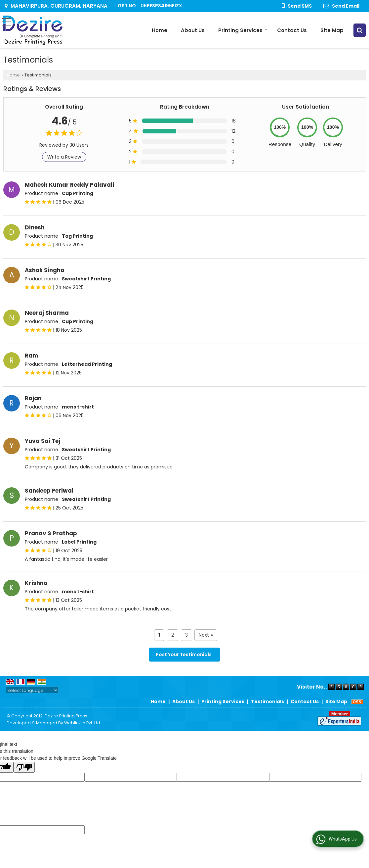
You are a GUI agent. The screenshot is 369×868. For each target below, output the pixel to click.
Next (206, 635)
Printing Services (243, 30)
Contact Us (292, 30)
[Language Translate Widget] (32, 690)
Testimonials (267, 701)
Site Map (332, 30)
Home (160, 30)
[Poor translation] (24, 767)
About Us (193, 30)
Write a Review (64, 157)
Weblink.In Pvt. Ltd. (83, 723)
